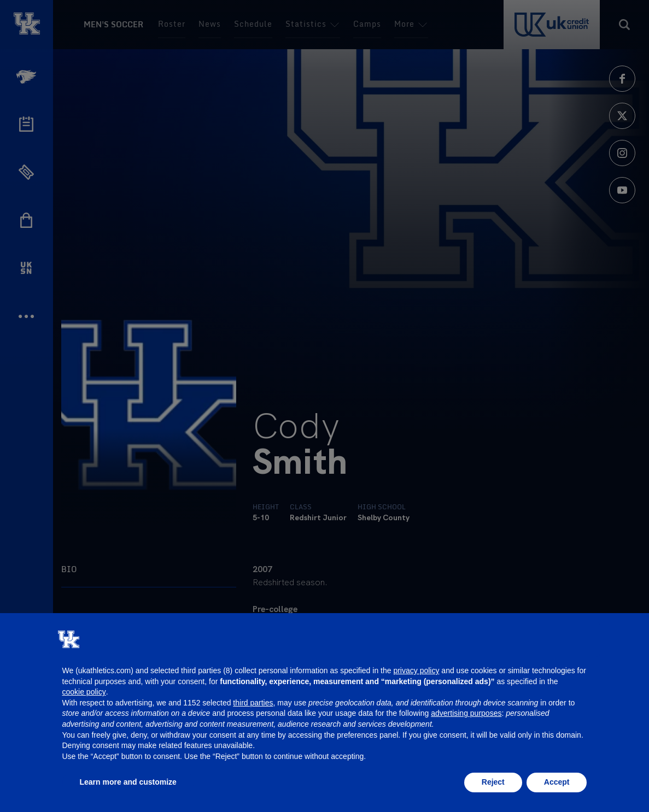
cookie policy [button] (84, 692)
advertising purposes (466, 713)
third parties (253, 703)
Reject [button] (493, 782)
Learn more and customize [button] (128, 782)
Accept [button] (557, 782)
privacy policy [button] (416, 670)
